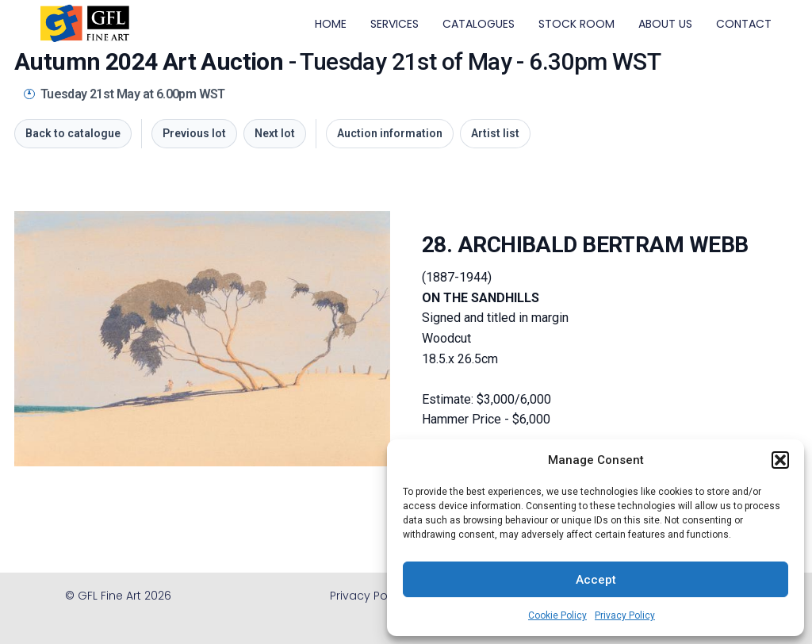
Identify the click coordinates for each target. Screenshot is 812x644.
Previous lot (194, 133)
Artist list (495, 133)
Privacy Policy (625, 615)
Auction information (390, 133)
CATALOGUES (479, 24)
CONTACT (744, 24)
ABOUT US (665, 24)
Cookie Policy (557, 615)
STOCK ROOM (576, 24)
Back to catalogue (73, 133)
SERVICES (395, 24)
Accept (596, 580)
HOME (331, 24)
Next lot (275, 133)
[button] (780, 460)
